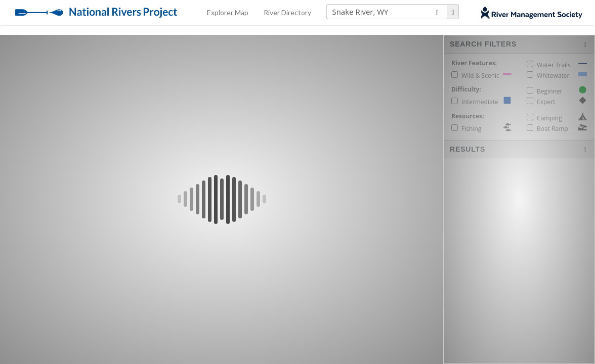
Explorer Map (228, 12)
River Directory (287, 12)
